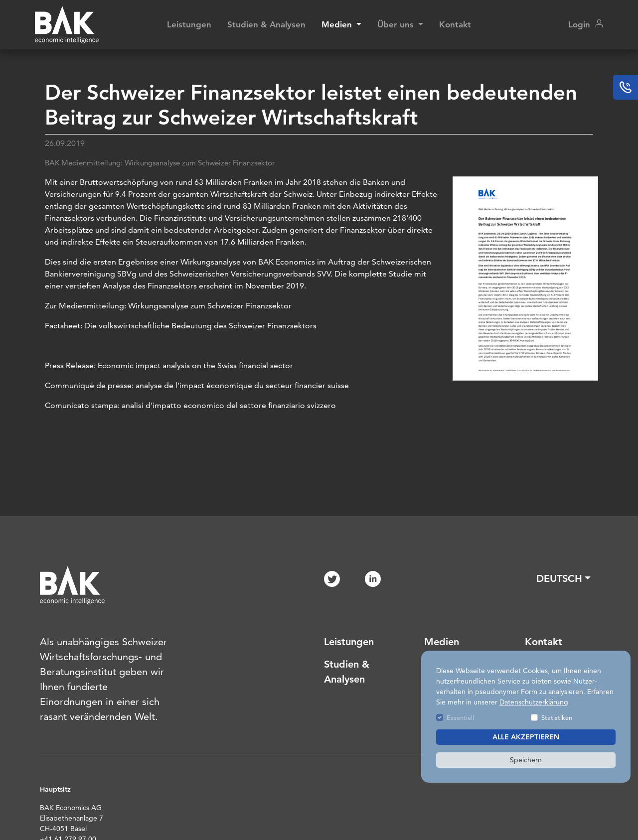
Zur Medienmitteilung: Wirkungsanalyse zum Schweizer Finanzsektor (168, 306)
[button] (563, 578)
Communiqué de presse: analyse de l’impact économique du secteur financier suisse (197, 385)
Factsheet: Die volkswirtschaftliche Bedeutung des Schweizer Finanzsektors (181, 326)
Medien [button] (338, 24)
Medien (442, 642)
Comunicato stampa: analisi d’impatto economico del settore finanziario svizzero (190, 405)
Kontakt (455, 24)
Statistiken (557, 717)
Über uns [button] (397, 24)
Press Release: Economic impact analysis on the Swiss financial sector (169, 365)
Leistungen (189, 24)
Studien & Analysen (266, 24)
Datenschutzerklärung (534, 702)
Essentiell (460, 717)
